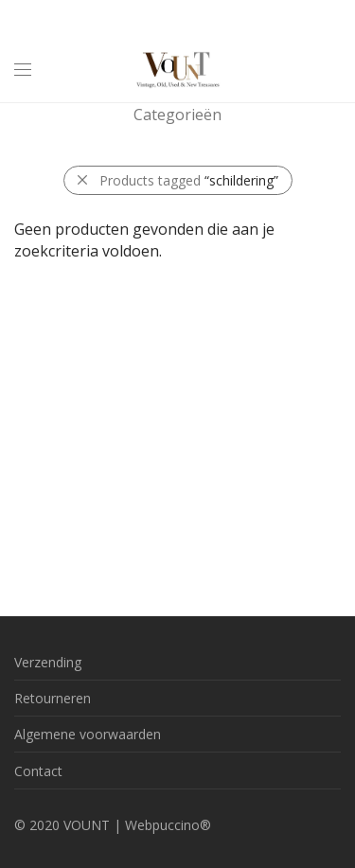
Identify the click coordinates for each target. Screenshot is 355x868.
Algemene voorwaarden (88, 734)
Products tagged (189, 180)
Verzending (48, 662)
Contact (38, 771)
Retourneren (53, 698)
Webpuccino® (168, 825)
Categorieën (177, 115)
